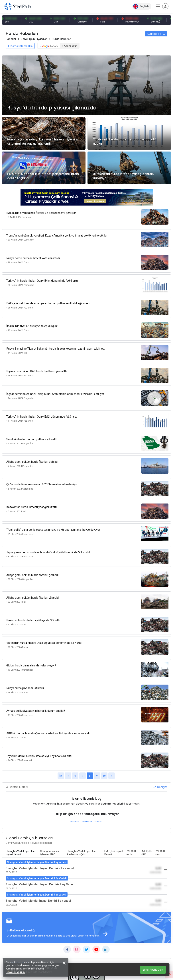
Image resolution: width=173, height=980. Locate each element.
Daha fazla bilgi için (16, 972)
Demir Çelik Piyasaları (34, 39)
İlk (61, 739)
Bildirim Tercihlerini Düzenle (86, 785)
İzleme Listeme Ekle (20, 46)
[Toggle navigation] (165, 6)
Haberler (11, 39)
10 (104, 739)
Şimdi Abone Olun (153, 970)
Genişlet (160, 751)
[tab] (22, 817)
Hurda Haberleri (62, 39)
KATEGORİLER (156, 34)
